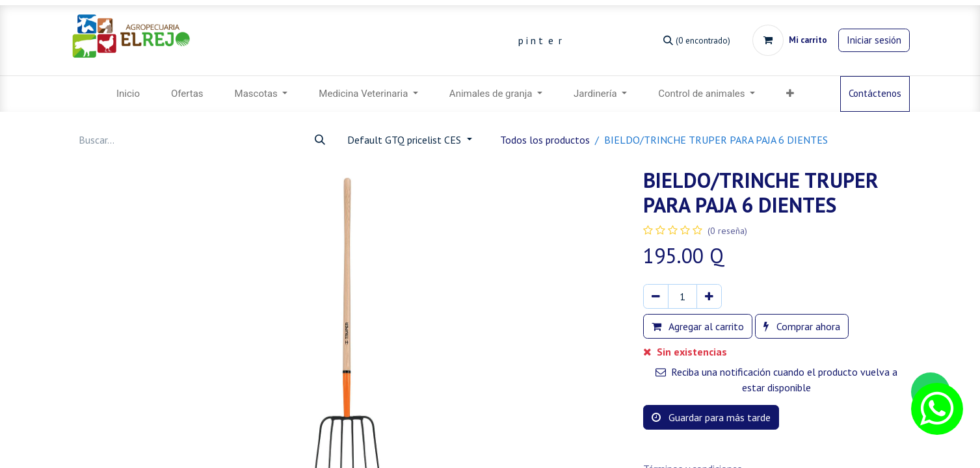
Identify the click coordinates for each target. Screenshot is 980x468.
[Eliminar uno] (656, 296)
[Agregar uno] (709, 296)
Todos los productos (545, 140)
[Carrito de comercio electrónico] (790, 40)
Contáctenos (875, 93)
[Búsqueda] (697, 40)
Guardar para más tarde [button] (711, 417)
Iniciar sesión (874, 40)
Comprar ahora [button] (802, 326)
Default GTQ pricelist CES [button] (405, 140)
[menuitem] (128, 94)
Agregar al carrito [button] (698, 326)
